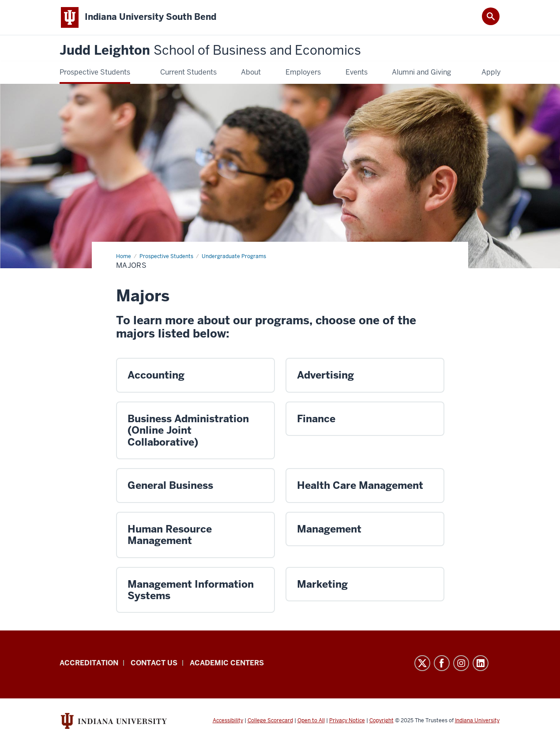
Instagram (461, 663)
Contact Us (154, 663)
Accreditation (89, 663)
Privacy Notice (347, 720)
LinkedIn (481, 663)
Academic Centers (227, 663)
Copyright (381, 720)
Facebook (442, 663)
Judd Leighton (210, 51)
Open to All (311, 720)
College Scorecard (270, 720)
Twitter (422, 663)
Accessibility (228, 720)
